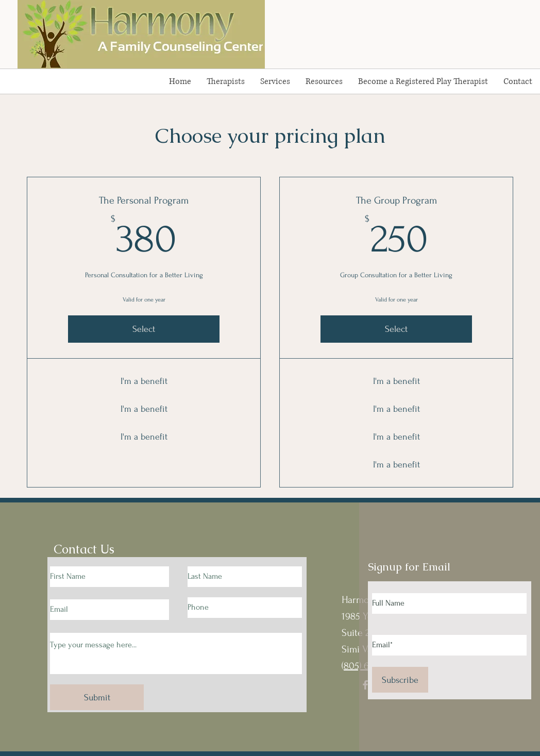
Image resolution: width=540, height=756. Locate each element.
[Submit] (97, 697)
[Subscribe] (400, 680)
